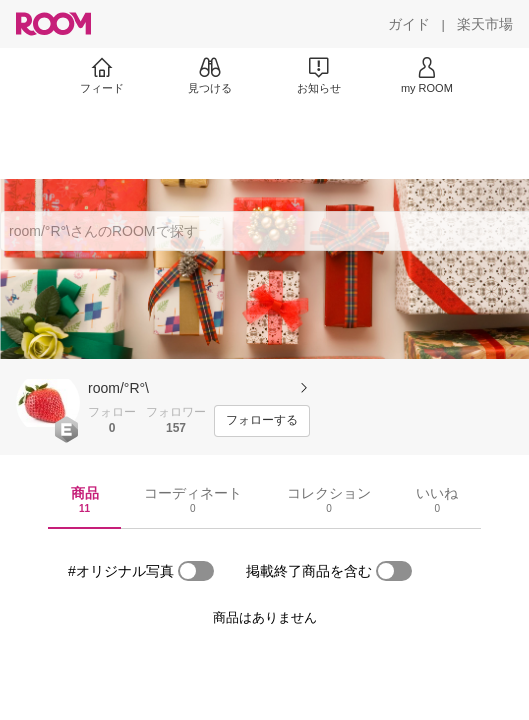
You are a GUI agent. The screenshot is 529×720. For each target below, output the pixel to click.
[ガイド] (409, 24)
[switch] (196, 571)
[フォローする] (262, 421)
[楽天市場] (485, 24)
